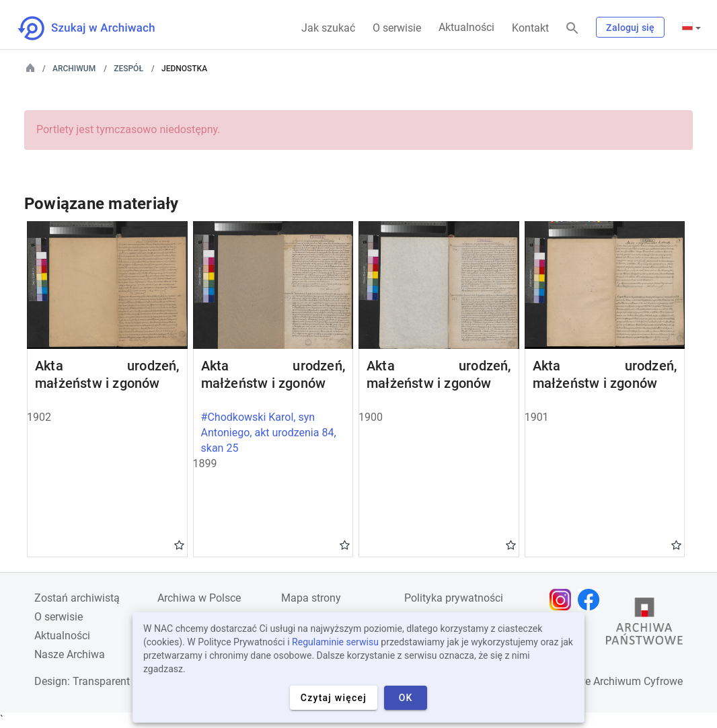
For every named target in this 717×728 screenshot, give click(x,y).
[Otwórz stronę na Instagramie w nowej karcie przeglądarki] (564, 600)
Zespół (128, 69)
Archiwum (74, 69)
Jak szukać (328, 28)
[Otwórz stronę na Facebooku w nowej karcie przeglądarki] (592, 600)
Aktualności (466, 27)
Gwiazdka (179, 544)
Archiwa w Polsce (199, 598)
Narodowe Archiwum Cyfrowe (612, 681)
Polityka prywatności (454, 598)
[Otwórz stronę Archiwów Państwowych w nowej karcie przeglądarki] (644, 624)
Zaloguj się (630, 28)
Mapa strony (311, 598)
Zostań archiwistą (77, 598)
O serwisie (397, 28)
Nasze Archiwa (70, 654)
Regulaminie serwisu (335, 642)
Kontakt (530, 28)
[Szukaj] (572, 29)
